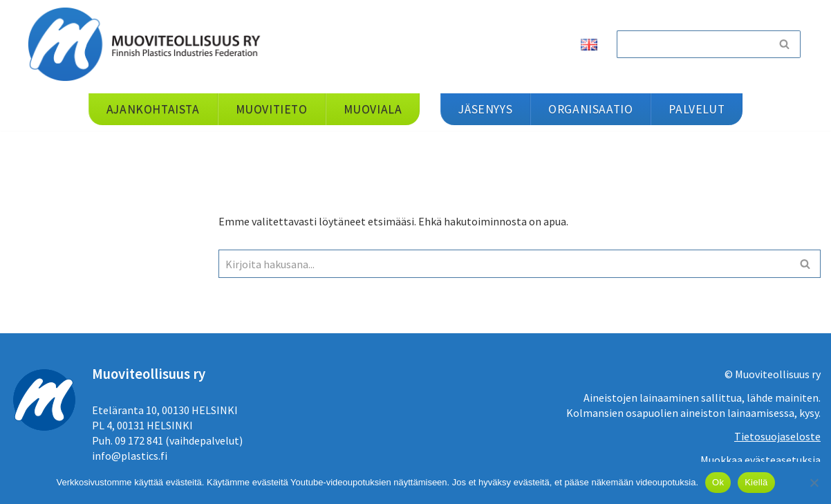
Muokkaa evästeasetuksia (760, 460)
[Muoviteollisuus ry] (149, 44)
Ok (718, 482)
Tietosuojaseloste (777, 436)
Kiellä (756, 482)
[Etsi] (693, 44)
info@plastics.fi (130, 456)
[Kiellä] (814, 483)
